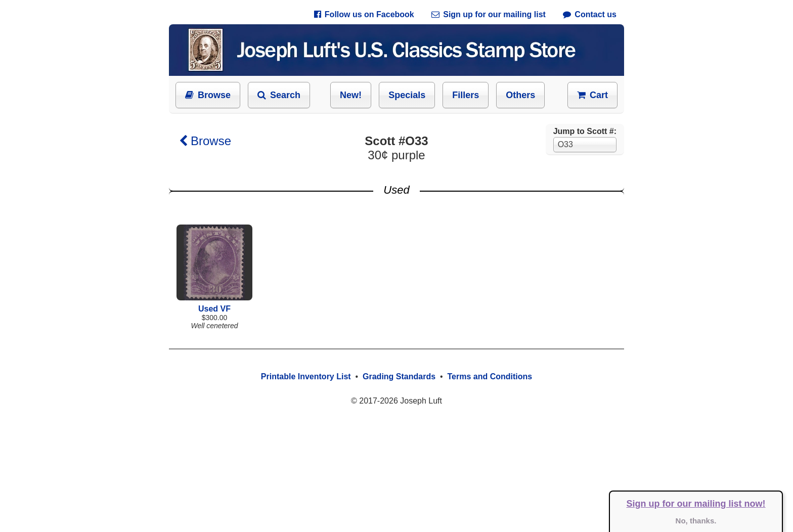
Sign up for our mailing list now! (696, 504)
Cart (592, 95)
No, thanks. (696, 521)
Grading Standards (399, 376)
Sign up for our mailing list (489, 14)
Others (520, 95)
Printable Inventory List (306, 376)
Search (279, 95)
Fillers (466, 95)
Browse (208, 95)
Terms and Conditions (490, 376)
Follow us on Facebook (364, 14)
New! (351, 95)
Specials (407, 95)
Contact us (590, 14)
